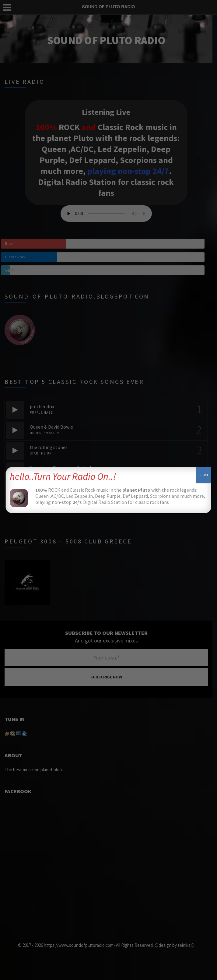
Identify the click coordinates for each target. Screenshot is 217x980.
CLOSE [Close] (204, 475)
